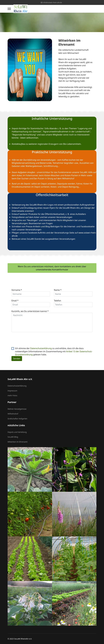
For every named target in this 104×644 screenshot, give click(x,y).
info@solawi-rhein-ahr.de (52, 3)
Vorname (17, 290)
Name (58, 290)
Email (15, 301)
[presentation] (31, 340)
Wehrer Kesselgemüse (17, 409)
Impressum (12, 391)
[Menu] (9, 9)
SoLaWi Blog (13, 437)
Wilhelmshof (13, 414)
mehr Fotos (12, 395)
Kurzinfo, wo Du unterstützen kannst (30, 311)
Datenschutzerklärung (41, 348)
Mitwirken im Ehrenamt (18, 442)
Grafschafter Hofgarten (17, 419)
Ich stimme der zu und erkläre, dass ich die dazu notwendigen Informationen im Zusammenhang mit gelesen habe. (54, 351)
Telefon (57, 301)
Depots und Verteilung (17, 432)
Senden (17, 359)
